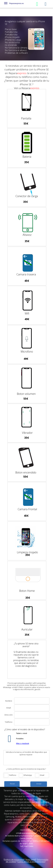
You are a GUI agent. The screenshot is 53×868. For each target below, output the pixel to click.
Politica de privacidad (14, 860)
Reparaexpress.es (14, 4)
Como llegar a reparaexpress (31, 862)
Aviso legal (31, 860)
